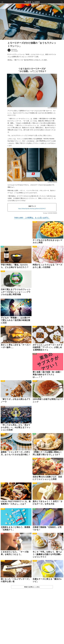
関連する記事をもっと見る (32, 587)
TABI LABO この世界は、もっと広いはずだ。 (32, 218)
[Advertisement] (32, 618)
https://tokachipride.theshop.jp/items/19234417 (32, 209)
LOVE (2, 534)
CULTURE (3, 300)
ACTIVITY (35, 223)
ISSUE (34, 435)
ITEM (2, 247)
